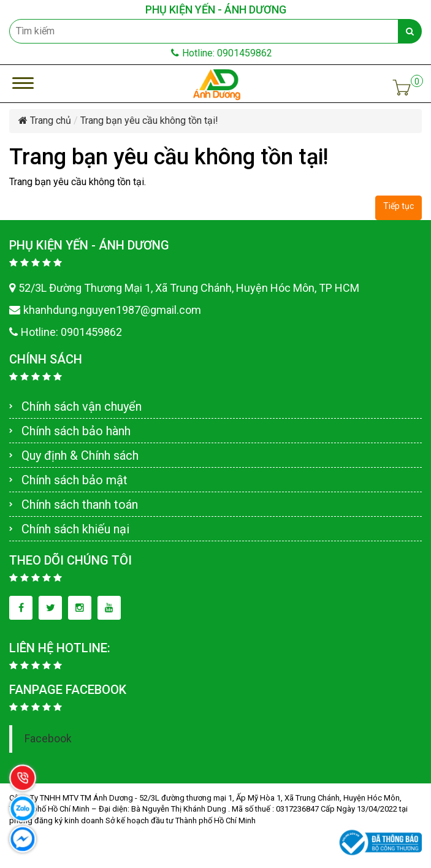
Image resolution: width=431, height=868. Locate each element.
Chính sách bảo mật (74, 480)
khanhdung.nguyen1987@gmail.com (105, 310)
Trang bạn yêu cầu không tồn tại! (149, 120)
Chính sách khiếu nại (75, 529)
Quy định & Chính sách (80, 455)
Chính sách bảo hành (76, 431)
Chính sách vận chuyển (82, 406)
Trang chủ (45, 120)
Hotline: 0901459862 (222, 53)
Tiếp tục (399, 206)
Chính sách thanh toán (80, 504)
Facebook (48, 739)
